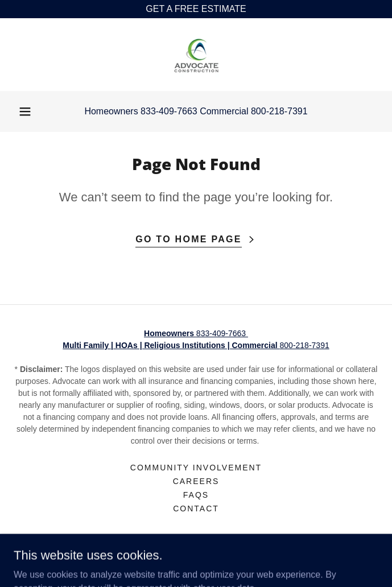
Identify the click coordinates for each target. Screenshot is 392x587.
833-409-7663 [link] (169, 111)
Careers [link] (196, 481)
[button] (25, 111)
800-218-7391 (196, 345)
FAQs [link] (196, 495)
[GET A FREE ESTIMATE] (196, 9)
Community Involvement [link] (196, 468)
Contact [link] (196, 509)
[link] (196, 55)
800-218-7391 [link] (279, 111)
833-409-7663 (196, 333)
